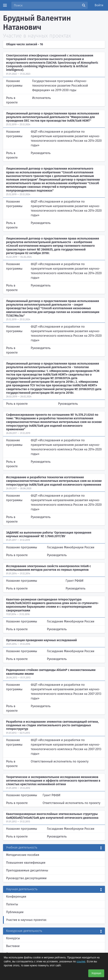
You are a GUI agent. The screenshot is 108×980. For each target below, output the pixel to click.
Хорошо (96, 973)
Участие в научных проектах (26, 920)
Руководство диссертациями (26, 878)
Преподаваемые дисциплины (27, 870)
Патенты (12, 904)
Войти (99, 5)
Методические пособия (23, 855)
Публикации (15, 912)
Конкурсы (13, 938)
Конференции (16, 897)
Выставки (13, 946)
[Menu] (5, 5)
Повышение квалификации (26, 863)
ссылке (81, 961)
